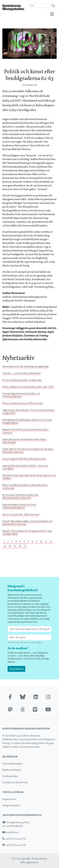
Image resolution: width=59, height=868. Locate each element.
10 (41, 542)
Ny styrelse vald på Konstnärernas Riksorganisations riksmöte (20, 496)
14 (10, 546)
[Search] (39, 5)
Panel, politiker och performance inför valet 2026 (28, 387)
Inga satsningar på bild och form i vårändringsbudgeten (19, 506)
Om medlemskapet (12, 764)
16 (20, 546)
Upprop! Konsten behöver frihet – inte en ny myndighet (25, 467)
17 (25, 546)
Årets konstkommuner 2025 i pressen (23, 403)
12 (51, 542)
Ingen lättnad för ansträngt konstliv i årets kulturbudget (24, 441)
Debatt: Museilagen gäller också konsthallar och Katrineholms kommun (27, 523)
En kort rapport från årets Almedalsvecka (24, 459)
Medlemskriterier (12, 770)
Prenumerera (16, 669)
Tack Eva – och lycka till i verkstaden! (21, 373)
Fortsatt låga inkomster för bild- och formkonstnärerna (21, 395)
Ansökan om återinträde (15, 782)
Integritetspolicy (11, 805)
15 (15, 546)
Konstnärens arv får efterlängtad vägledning (25, 367)
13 (5, 546)
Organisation (9, 799)
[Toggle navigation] (52, 14)
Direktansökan (10, 776)
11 (46, 542)
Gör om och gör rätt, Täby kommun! (21, 514)
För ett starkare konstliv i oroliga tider (22, 380)
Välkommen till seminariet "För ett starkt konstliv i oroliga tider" (29, 412)
